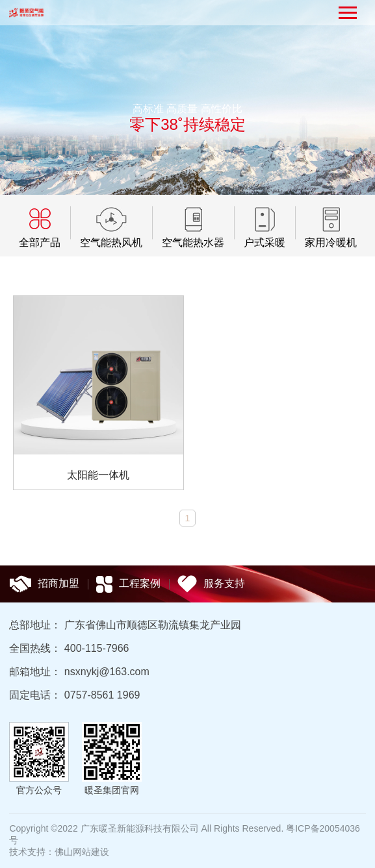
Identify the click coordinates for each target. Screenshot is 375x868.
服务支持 (211, 584)
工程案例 (128, 584)
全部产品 (40, 242)
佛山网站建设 (82, 852)
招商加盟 (44, 584)
